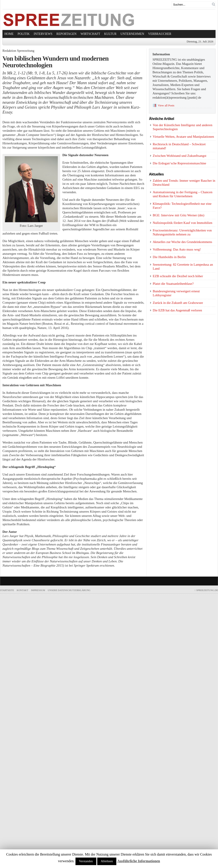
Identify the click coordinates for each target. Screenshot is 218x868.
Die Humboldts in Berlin (169, 257)
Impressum (38, 590)
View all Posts (166, 105)
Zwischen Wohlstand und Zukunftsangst (179, 156)
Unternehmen (132, 34)
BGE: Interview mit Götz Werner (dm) (178, 215)
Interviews (43, 34)
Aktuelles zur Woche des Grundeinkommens (182, 242)
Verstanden (86, 861)
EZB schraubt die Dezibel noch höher (178, 276)
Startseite (7, 590)
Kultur (110, 34)
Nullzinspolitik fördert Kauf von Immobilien (182, 223)
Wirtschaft (90, 34)
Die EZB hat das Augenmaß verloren (177, 310)
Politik (24, 34)
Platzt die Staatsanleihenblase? (173, 284)
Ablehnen (107, 861)
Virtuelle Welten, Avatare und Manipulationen (183, 137)
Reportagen (66, 34)
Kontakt (22, 590)
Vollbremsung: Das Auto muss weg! (177, 249)
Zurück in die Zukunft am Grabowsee (178, 303)
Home (9, 34)
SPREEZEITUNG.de (206, 590)
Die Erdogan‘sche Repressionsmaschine (179, 163)
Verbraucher (160, 34)
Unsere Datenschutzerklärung (69, 590)
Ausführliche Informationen (139, 861)
